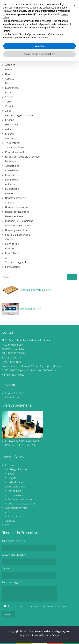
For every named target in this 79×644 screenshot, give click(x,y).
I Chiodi (12, 478)
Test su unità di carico (20, 499)
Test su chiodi (15, 495)
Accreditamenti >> (21, 308)
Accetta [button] (39, 629)
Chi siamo (11, 465)
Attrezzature (14, 516)
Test (10, 512)
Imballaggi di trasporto (18, 469)
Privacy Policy (12, 397)
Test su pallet (15, 491)
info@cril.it (15, 362)
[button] (75, 588)
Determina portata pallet (21, 504)
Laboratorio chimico (16, 508)
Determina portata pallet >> (27, 290)
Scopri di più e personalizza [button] (39, 637)
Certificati (10, 521)
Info (7, 525)
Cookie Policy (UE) (15, 393)
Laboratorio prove (15, 487)
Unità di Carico (16, 482)
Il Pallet (12, 474)
